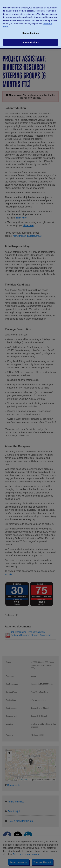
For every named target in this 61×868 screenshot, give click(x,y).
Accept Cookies (30, 38)
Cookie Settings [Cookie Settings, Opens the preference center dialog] (30, 29)
